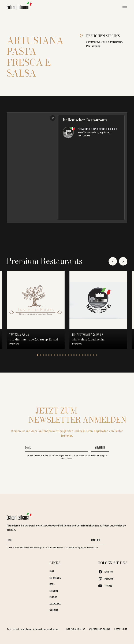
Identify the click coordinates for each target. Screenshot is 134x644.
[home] (19, 6)
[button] (124, 6)
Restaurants (55, 578)
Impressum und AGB (76, 630)
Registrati (54, 591)
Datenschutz (121, 630)
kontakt (53, 597)
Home (52, 572)
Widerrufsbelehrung (100, 630)
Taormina (54, 610)
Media (52, 585)
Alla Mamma (55, 604)
